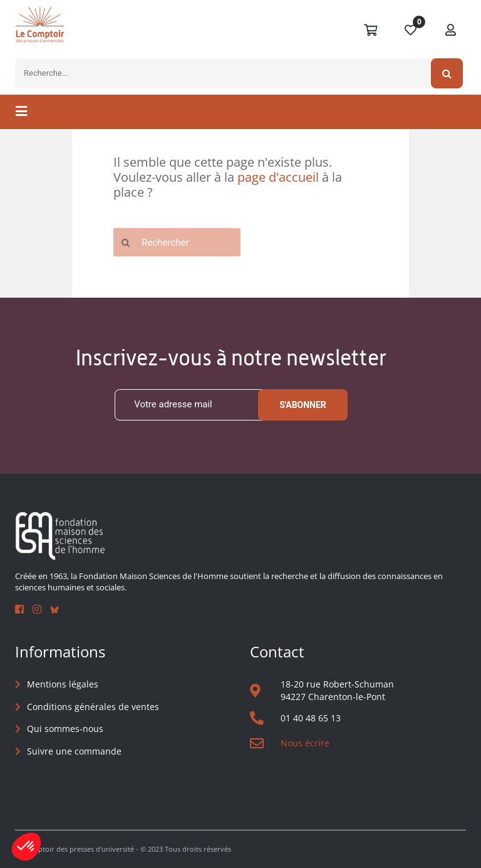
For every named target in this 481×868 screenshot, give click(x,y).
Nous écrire (305, 743)
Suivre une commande (74, 751)
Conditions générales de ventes (93, 707)
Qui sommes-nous (65, 729)
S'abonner (303, 405)
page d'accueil (278, 177)
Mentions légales (63, 684)
